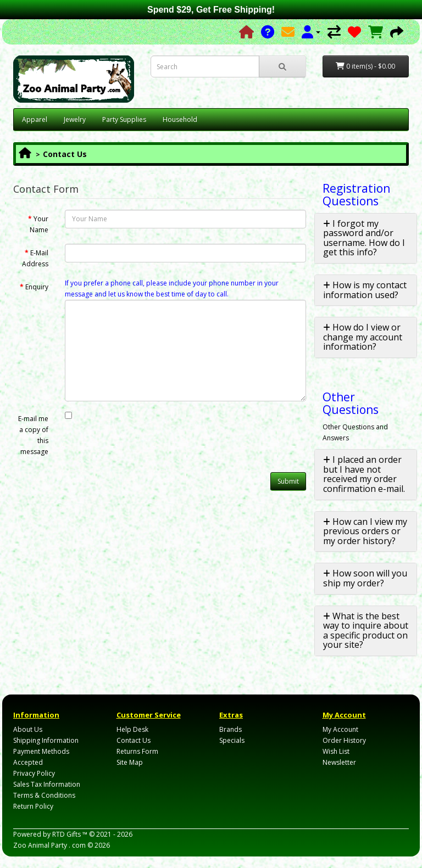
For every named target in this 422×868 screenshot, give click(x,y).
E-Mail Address (35, 258)
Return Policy (33, 806)
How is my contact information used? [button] (365, 290)
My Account (340, 729)
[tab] (366, 238)
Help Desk (132, 729)
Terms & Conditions (44, 795)
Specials (232, 740)
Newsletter (339, 762)
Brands (231, 729)
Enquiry (37, 287)
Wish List (336, 751)
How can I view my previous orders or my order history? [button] (365, 531)
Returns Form (137, 751)
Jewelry (75, 119)
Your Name (39, 224)
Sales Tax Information (47, 784)
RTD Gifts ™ (70, 834)
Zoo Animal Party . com (49, 845)
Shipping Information (46, 740)
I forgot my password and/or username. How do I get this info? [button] (364, 238)
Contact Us (65, 154)
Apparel (35, 119)
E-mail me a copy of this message (33, 435)
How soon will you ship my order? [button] (365, 578)
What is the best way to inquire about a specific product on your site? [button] (366, 631)
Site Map (130, 762)
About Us (28, 729)
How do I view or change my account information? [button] (363, 337)
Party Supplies (124, 119)
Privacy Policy (34, 773)
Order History (344, 740)
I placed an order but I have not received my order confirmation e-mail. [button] (364, 474)
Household (180, 119)
